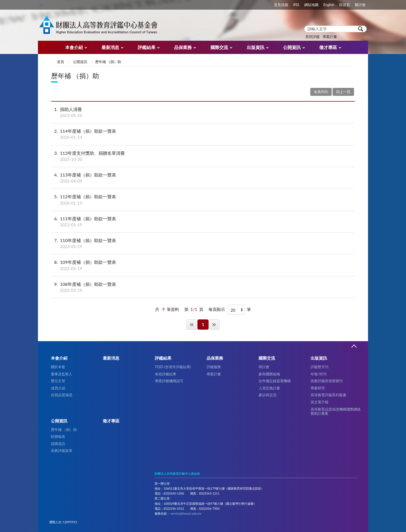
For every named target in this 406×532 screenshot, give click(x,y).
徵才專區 (328, 47)
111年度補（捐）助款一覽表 (203, 222)
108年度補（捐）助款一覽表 (203, 287)
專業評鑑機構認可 (169, 381)
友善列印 (321, 92)
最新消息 (110, 47)
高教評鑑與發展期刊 (327, 381)
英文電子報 (319, 402)
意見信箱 (281, 5)
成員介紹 (58, 388)
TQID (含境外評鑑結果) (173, 367)
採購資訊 (58, 444)
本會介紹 (74, 47)
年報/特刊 (319, 374)
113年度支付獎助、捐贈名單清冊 (203, 156)
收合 (354, 346)
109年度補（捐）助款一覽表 (203, 265)
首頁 (61, 62)
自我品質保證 (62, 395)
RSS (296, 5)
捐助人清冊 (203, 112)
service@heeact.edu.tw (186, 513)
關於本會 (58, 367)
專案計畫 (330, 37)
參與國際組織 (269, 374)
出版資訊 (256, 47)
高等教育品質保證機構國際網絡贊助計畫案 (336, 411)
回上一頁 (343, 92)
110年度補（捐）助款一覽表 (203, 243)
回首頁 (345, 5)
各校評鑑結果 (166, 374)
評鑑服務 (214, 367)
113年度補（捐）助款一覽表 (203, 178)
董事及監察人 (62, 374)
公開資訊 (292, 47)
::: (41, 5)
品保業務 (183, 47)
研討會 (264, 367)
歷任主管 (58, 381)
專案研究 (318, 388)
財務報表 (58, 436)
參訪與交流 (268, 395)
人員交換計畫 (269, 388)
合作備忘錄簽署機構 (275, 381)
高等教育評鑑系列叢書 (328, 395)
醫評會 (360, 5)
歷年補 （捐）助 (64, 430)
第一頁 (192, 325)
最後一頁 (214, 325)
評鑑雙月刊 (319, 367)
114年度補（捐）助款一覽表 (203, 134)
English (329, 5)
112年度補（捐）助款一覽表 (203, 200)
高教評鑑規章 (62, 450)
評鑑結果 (147, 47)
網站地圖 (311, 5)
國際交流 (219, 47)
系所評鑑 (312, 37)
